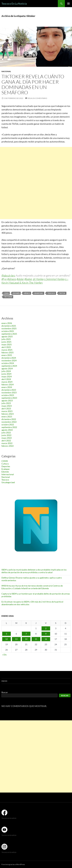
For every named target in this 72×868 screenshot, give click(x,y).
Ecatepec (6, 469)
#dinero (12, 279)
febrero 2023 (8, 414)
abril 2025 (6, 347)
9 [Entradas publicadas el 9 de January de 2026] (46, 634)
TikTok (62, 293)
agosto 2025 (7, 336)
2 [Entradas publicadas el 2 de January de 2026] (46, 628)
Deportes (6, 466)
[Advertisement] (36, 183)
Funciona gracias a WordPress (13, 864)
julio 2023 (6, 403)
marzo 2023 (7, 411)
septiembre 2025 (9, 334)
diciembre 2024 (9, 358)
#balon (28, 279)
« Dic (5, 655)
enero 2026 (7, 323)
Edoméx (16, 293)
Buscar (5, 692)
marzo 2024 (7, 382)
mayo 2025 (7, 344)
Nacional (6, 71)
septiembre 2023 (9, 398)
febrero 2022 (8, 446)
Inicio (4, 681)
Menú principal (68, 4)
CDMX (6, 293)
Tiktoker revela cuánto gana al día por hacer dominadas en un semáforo (33, 84)
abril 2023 (6, 409)
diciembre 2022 (9, 419)
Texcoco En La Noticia (14, 4)
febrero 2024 (8, 384)
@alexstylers (8, 275)
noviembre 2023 (9, 392)
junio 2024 (6, 374)
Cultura (5, 464)
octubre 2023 (8, 395)
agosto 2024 (7, 368)
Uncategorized (8, 482)
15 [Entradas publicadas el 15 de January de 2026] (36, 639)
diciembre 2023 (9, 390)
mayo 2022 (7, 438)
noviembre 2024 (9, 360)
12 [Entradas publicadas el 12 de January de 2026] (7, 639)
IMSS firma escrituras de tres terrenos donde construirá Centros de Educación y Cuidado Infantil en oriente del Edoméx (32, 587)
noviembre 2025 (9, 328)
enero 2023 (7, 417)
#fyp (4, 279)
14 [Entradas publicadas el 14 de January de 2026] (26, 639)
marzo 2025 (7, 350)
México (27, 293)
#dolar (20, 279)
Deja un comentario (37, 98)
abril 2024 (6, 379)
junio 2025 (6, 342)
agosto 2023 (7, 400)
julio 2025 (6, 339)
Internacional (8, 474)
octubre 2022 (8, 425)
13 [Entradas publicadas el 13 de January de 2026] (16, 639)
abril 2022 (6, 441)
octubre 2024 (8, 363)
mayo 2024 (7, 376)
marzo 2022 (7, 443)
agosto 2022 (7, 430)
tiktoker (8, 297)
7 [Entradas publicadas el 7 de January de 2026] (26, 634)
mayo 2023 (7, 406)
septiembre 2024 (9, 366)
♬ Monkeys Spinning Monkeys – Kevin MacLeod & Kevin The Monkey (35, 281)
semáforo (39, 293)
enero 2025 (7, 355)
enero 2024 (7, 387)
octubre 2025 (8, 331)
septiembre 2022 (9, 427)
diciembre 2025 (9, 326)
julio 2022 (6, 433)
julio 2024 (6, 371)
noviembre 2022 (9, 422)
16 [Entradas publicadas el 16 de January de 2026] (46, 639)
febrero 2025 (8, 352)
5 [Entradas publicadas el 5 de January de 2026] (7, 634)
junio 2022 (6, 435)
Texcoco (51, 293)
